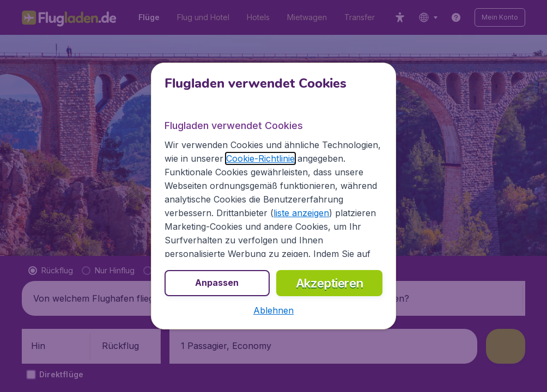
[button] (273, 310)
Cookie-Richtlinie (260, 158)
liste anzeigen (301, 213)
